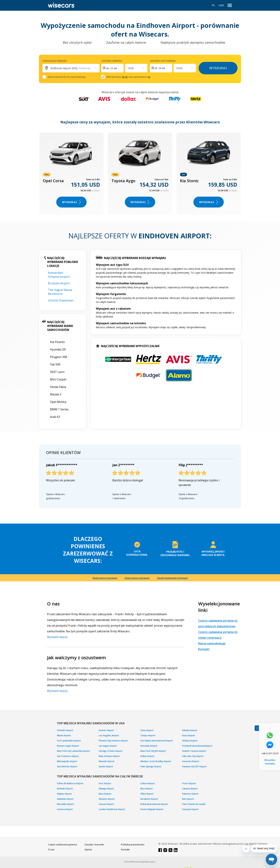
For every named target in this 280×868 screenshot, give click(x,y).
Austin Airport (106, 766)
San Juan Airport (190, 809)
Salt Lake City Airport (193, 756)
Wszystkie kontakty (270, 762)
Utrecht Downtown (61, 300)
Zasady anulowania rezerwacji (172, 578)
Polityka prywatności (133, 844)
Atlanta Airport (190, 741)
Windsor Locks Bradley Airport (156, 761)
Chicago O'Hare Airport (111, 751)
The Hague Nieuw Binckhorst (60, 292)
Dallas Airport (147, 756)
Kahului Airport (190, 730)
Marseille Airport (65, 804)
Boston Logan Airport (68, 746)
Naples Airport (64, 794)
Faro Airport (105, 783)
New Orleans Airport (109, 756)
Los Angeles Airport (109, 735)
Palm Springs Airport (151, 766)
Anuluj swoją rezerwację (105, 578)
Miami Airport (64, 735)
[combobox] (128, 68)
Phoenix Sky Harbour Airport (113, 741)
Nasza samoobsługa (212, 643)
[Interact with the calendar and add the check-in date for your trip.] (112, 68)
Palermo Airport (190, 794)
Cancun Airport (106, 804)
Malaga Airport (106, 789)
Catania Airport (190, 789)
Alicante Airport (107, 799)
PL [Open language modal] (213, 5)
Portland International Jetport (197, 746)
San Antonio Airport (67, 766)
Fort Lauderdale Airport (69, 741)
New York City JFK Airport (153, 751)
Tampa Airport (148, 735)
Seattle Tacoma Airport (194, 751)
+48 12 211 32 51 (270, 753)
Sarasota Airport (191, 761)
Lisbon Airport (148, 783)
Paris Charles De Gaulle (194, 804)
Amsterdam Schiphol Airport (59, 275)
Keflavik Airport (65, 789)
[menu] (230, 5)
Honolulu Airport (149, 746)
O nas (51, 849)
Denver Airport (106, 730)
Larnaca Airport (65, 809)
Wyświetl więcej (57, 637)
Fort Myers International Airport (157, 741)
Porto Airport (189, 783)
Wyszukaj (218, 68)
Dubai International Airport (154, 804)
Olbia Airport (147, 794)
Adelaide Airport (65, 799)
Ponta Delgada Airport (152, 809)
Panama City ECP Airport (194, 766)
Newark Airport (107, 761)
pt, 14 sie (160, 68)
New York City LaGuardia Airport (73, 751)
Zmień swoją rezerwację (137, 578)
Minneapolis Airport (67, 761)
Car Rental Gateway (256, 844)
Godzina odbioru (112, 61)
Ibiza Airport (105, 794)
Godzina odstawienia (163, 61)
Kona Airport (189, 735)
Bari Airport (188, 799)
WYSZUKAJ (71, 202)
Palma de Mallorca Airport (70, 783)
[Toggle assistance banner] (257, 728)
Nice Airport (147, 789)
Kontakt (204, 649)
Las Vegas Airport (108, 746)
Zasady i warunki (94, 844)
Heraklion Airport (149, 799)
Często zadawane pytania (62, 844)
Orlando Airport (65, 730)
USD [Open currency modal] (221, 5)
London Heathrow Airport (112, 809)
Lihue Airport (147, 730)
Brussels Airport (59, 283)
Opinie (88, 849)
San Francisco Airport (68, 756)
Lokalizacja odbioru (55, 61)
